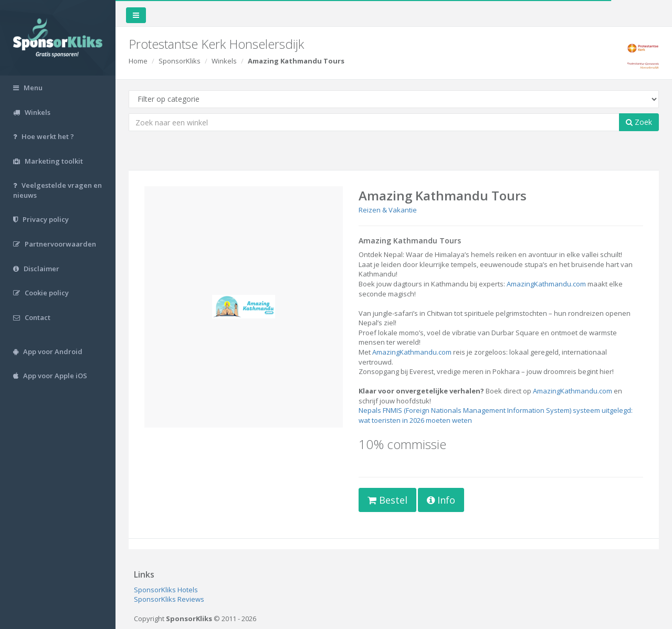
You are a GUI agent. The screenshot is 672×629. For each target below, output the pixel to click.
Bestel (387, 500)
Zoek (639, 122)
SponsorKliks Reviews (169, 599)
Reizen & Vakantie (388, 210)
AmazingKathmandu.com (546, 284)
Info (441, 500)
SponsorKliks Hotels (166, 590)
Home (138, 61)
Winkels (224, 61)
